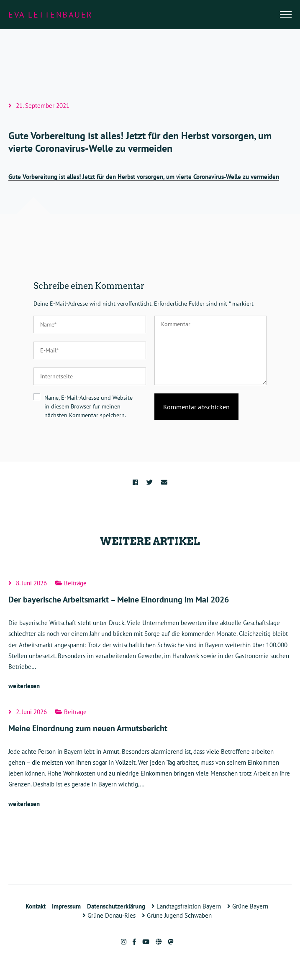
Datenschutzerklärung (116, 906)
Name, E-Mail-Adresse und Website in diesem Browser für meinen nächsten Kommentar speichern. (88, 406)
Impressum (66, 906)
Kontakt (36, 906)
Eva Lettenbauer (51, 15)
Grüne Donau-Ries (109, 915)
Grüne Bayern (248, 906)
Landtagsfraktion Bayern (186, 906)
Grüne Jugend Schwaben (177, 915)
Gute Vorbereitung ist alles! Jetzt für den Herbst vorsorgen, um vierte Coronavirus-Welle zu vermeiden (144, 177)
